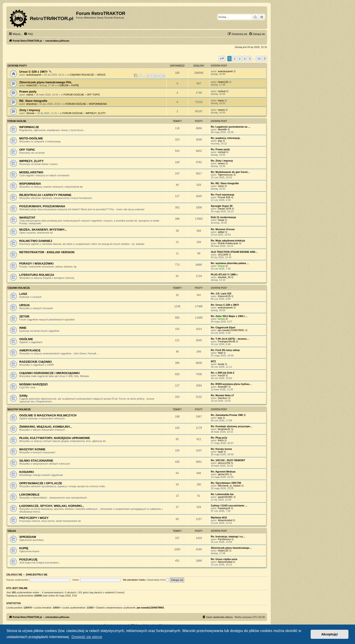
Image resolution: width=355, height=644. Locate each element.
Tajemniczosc (225, 175)
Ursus (221, 266)
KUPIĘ (75, 85)
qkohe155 (223, 474)
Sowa (221, 220)
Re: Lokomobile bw (222, 494)
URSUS (101, 75)
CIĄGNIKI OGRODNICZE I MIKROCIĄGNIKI (49, 373)
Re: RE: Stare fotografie (225, 183)
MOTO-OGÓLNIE (31, 138)
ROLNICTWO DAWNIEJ (36, 241)
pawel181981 (225, 497)
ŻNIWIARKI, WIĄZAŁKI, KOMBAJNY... (46, 427)
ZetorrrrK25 (224, 296)
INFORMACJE (29, 127)
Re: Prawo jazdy (220, 149)
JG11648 (223, 255)
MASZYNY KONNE (32, 449)
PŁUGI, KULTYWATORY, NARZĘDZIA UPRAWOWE (55, 438)
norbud (222, 91)
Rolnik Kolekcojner (228, 243)
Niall (220, 353)
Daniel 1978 (224, 209)
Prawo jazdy (28, 92)
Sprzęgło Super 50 (222, 206)
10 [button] (259, 59)
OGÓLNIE (26, 339)
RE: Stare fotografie (33, 101)
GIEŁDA (64, 85)
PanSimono (224, 539)
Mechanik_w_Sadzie (229, 486)
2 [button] (234, 59)
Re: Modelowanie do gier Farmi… (230, 172)
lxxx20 (221, 375)
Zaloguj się (14, 575)
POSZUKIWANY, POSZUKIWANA (42, 206)
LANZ (23, 294)
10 (163, 76)
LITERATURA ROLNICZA (37, 275)
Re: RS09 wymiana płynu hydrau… (231, 384)
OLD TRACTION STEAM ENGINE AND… (234, 252)
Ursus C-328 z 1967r (33, 72)
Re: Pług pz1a (219, 438)
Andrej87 (223, 387)
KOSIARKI (26, 472)
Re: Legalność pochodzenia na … (231, 127)
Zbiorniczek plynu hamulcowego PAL (46, 82)
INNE (23, 328)
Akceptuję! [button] (330, 634)
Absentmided (225, 520)
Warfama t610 (219, 518)
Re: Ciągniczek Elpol (223, 327)
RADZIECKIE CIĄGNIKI (36, 362)
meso (221, 100)
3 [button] (240, 59)
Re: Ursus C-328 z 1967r (225, 305)
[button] (222, 59)
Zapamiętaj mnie (158, 580)
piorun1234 (224, 463)
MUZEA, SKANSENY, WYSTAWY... (43, 230)
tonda (221, 364)
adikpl (221, 232)
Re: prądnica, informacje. (226, 138)
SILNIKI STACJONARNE (36, 461)
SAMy (23, 396)
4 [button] (245, 59)
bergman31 (224, 429)
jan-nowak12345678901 (231, 330)
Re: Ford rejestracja (222, 195)
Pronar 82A (224, 197)
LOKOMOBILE (29, 495)
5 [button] (250, 59)
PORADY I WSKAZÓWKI (36, 264)
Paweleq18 (224, 508)
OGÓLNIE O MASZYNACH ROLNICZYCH (48, 415)
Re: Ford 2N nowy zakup (225, 350)
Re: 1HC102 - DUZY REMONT (228, 460)
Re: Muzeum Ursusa (223, 229)
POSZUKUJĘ (28, 559)
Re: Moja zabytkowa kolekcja (228, 241)
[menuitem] (28, 34)
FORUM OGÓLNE (74, 95)
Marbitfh (222, 129)
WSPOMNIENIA (98, 104)
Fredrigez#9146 (227, 341)
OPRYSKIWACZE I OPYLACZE (41, 483)
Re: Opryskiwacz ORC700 (226, 483)
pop (220, 141)
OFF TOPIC (93, 95)
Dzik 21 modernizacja (223, 217)
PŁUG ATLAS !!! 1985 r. (224, 274)
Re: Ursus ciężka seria (224, 559)
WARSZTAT (27, 218)
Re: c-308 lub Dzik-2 (223, 373)
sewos (221, 110)
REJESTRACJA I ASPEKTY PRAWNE (45, 195)
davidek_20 (224, 277)
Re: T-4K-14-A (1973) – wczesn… (230, 339)
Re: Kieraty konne (221, 449)
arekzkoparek (34, 75)
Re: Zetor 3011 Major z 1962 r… (229, 316)
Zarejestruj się (36, 575)
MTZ (213, 361)
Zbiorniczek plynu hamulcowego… (231, 548)
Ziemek (30, 113)
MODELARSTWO (31, 172)
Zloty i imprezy (30, 110)
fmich (221, 440)
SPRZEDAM (28, 537)
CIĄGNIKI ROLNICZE (82, 75)
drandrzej (31, 104)
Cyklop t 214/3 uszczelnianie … (229, 506)
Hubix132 (31, 85)
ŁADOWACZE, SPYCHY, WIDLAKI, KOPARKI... (52, 506)
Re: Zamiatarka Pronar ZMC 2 (228, 415)
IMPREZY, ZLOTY (96, 113)
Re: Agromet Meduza (223, 472)
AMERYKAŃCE (30, 350)
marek (30, 95)
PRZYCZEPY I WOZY (34, 518)
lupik (220, 452)
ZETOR (24, 316)
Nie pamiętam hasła (134, 580)
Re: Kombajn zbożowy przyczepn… (232, 426)
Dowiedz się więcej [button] (87, 637)
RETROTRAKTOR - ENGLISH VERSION (47, 252)
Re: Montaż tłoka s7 (222, 395)
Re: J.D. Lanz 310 (221, 293)
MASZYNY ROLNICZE (19, 409)
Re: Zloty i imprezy (222, 161)
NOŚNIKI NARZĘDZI (33, 384)
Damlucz (223, 398)
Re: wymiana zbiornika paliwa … (230, 263)
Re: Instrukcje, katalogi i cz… (228, 537)
